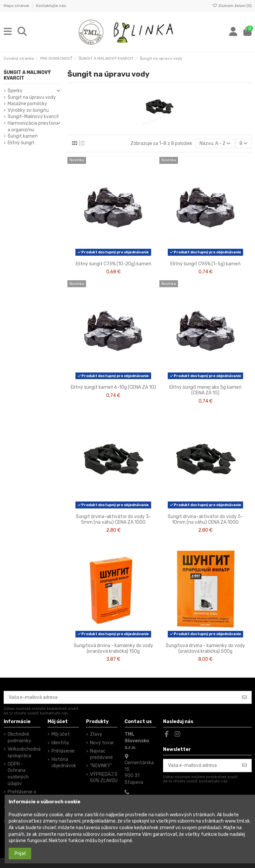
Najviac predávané (101, 754)
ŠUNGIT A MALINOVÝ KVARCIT (27, 75)
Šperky (15, 91)
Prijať (20, 854)
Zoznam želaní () (232, 6)
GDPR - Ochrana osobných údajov (18, 774)
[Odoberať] (244, 698)
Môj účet (61, 734)
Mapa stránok (17, 6)
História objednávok (64, 763)
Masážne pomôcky (27, 104)
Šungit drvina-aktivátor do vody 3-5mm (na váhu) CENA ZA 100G (113, 519)
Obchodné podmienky (19, 737)
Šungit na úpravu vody (32, 97)
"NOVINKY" (101, 766)
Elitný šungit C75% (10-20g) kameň (113, 264)
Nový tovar (102, 743)
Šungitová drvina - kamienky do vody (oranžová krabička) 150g (113, 648)
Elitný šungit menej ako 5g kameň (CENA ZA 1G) (205, 390)
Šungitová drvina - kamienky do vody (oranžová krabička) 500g (205, 648)
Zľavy (96, 734)
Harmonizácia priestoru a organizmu (33, 127)
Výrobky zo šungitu (28, 110)
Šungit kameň (23, 136)
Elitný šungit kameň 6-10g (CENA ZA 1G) (113, 387)
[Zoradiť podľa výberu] (215, 143)
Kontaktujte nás (51, 6)
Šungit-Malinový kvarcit (33, 117)
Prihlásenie (63, 751)
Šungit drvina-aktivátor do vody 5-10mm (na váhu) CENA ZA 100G (205, 519)
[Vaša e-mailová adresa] (121, 698)
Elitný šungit (21, 143)
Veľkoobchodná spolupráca (24, 752)
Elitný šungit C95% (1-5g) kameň (205, 264)
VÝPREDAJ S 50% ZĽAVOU (104, 778)
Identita (60, 743)
